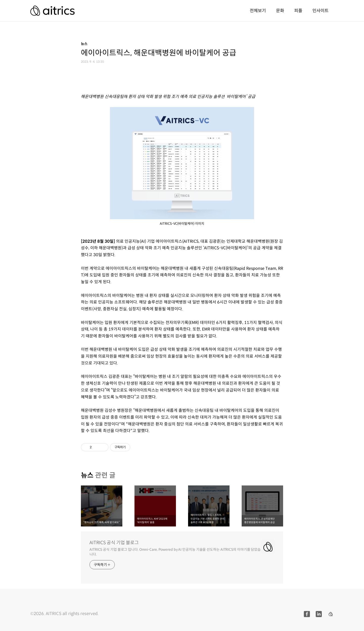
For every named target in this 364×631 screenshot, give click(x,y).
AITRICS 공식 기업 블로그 (114, 543)
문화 (280, 11)
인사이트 (321, 11)
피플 (298, 11)
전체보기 (258, 11)
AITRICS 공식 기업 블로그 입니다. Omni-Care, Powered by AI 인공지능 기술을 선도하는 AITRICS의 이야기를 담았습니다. (175, 552)
